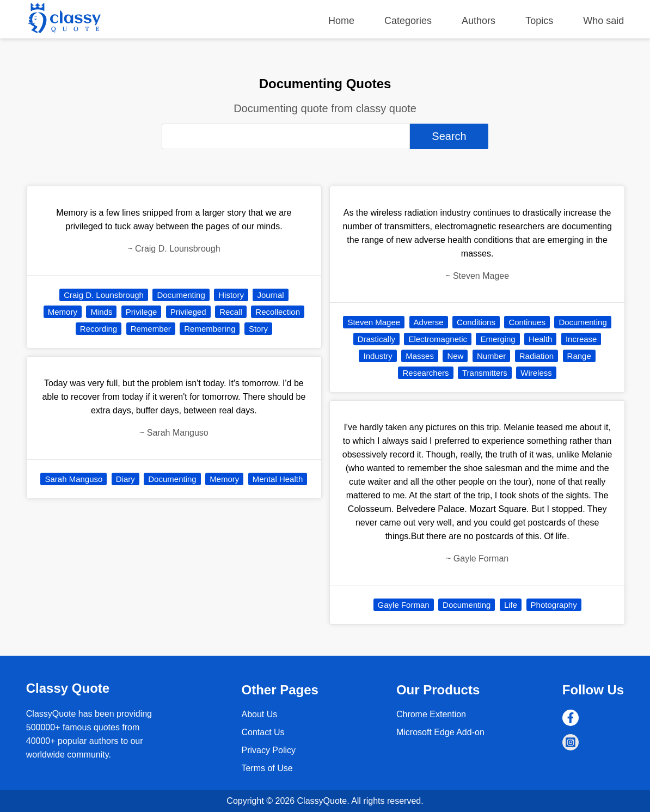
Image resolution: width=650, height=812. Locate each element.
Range (579, 356)
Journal (270, 295)
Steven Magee (374, 322)
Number (491, 356)
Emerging (498, 339)
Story (258, 329)
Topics (539, 21)
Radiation (536, 356)
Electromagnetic (438, 339)
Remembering (210, 329)
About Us (259, 714)
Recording (99, 329)
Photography (554, 605)
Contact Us (263, 732)
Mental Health (278, 479)
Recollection (278, 312)
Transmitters (485, 373)
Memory (63, 312)
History (231, 295)
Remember (151, 329)
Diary (125, 479)
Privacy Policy (268, 750)
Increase (581, 339)
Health (540, 339)
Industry (378, 356)
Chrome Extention (431, 714)
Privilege (142, 312)
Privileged (188, 312)
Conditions (476, 322)
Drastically (376, 339)
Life (511, 605)
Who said (603, 21)
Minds (101, 312)
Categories (408, 21)
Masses (420, 356)
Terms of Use (267, 768)
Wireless (536, 373)
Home (341, 21)
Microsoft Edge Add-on (440, 732)
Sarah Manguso (73, 479)
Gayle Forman (404, 605)
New (455, 356)
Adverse (429, 322)
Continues (527, 322)
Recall (231, 312)
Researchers (425, 373)
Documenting (181, 295)
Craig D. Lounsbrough (104, 295)
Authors (479, 21)
